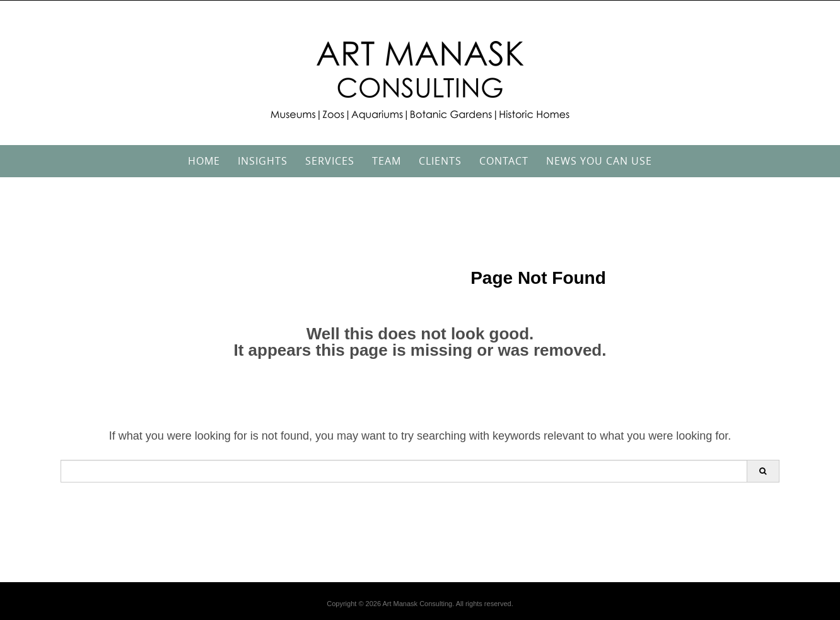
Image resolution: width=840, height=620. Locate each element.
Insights (263, 161)
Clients (440, 161)
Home (204, 161)
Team (387, 161)
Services (330, 161)
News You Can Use (599, 161)
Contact (504, 161)
